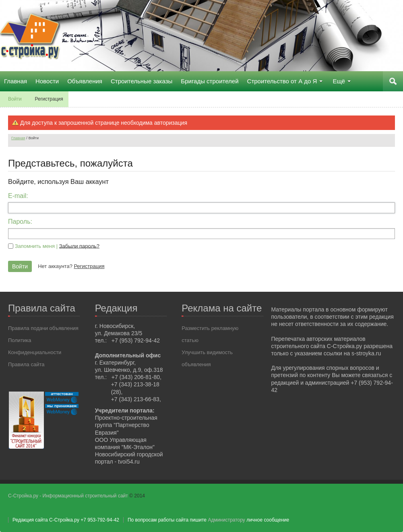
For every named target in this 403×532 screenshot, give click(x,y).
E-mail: (18, 196)
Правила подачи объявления (43, 328)
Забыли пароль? (79, 246)
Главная (18, 138)
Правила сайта (26, 364)
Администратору (226, 520)
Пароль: (20, 222)
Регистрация (89, 266)
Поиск (393, 81)
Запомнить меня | (57, 246)
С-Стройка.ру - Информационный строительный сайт (69, 496)
